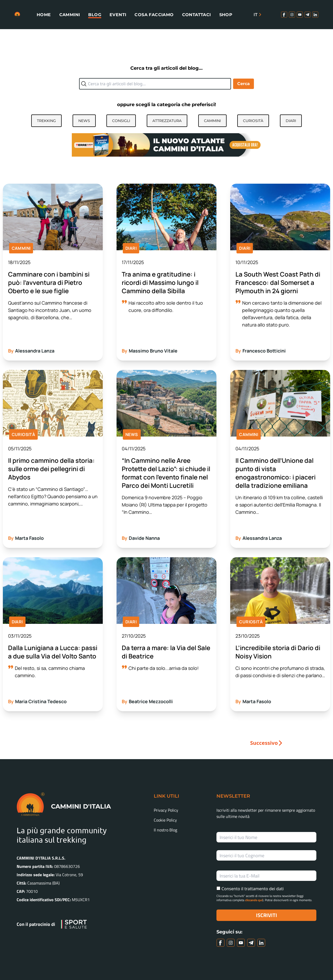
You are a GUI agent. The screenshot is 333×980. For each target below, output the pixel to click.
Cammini (70, 15)
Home (44, 15)
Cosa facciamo (154, 15)
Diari (291, 121)
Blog (95, 15)
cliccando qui (254, 900)
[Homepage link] (17, 15)
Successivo (264, 743)
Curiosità (253, 121)
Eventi (118, 15)
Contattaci (197, 15)
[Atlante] (166, 144)
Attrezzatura (167, 121)
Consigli (121, 121)
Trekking (46, 121)
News (84, 121)
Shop (226, 15)
